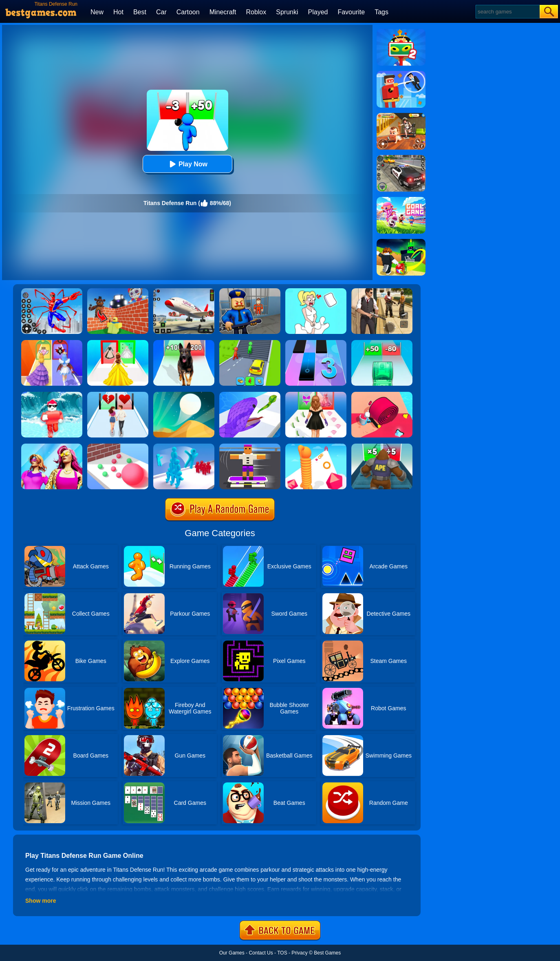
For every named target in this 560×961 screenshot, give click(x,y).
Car (161, 12)
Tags (381, 12)
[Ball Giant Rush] (118, 446)
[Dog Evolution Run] (184, 343)
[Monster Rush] (382, 446)
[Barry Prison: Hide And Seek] (250, 291)
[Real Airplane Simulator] (184, 291)
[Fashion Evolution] (52, 446)
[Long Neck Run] (316, 446)
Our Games (232, 953)
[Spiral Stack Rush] (382, 395)
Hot (118, 12)
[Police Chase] (401, 158)
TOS (282, 953)
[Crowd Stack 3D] (184, 446)
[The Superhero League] (401, 74)
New (97, 12)
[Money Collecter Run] (382, 343)
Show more (41, 901)
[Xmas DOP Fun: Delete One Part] (316, 291)
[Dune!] (184, 395)
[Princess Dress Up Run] (118, 343)
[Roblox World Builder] (118, 291)
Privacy (299, 953)
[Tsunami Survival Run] (52, 395)
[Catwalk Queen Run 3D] (316, 395)
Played (318, 12)
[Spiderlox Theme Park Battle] (52, 291)
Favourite (351, 12)
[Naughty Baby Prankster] (401, 116)
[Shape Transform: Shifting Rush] (250, 343)
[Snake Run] (250, 395)
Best (140, 12)
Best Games (327, 953)
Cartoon (188, 12)
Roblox (256, 12)
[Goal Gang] (401, 200)
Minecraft (223, 12)
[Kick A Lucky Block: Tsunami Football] (401, 242)
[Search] (507, 12)
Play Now (187, 164)
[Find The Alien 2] (401, 32)
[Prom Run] (52, 343)
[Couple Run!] (118, 395)
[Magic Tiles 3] (316, 343)
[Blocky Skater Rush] (250, 446)
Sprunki (287, 12)
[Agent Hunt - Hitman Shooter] (382, 291)
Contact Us (261, 953)
